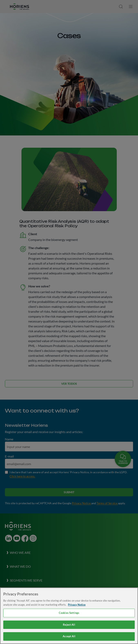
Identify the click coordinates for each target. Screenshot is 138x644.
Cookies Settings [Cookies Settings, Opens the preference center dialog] (69, 613)
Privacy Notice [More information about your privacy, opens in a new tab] (77, 605)
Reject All (69, 625)
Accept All (69, 636)
